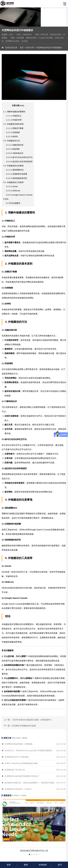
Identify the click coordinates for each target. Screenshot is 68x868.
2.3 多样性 (12, 137)
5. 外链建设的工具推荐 (13, 182)
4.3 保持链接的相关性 (17, 178)
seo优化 (25, 41)
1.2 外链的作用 (14, 120)
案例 (25, 865)
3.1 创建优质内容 (15, 145)
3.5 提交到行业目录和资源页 (19, 162)
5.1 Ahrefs (12, 186)
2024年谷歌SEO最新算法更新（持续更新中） (33, 720)
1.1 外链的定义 (14, 116)
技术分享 (44, 35)
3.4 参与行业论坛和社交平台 (19, 157)
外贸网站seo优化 (12, 41)
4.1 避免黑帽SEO (15, 170)
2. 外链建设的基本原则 (13, 124)
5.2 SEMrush (13, 191)
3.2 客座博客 (13, 149)
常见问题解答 (13, 203)
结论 (6, 199)
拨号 (60, 865)
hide (22, 106)
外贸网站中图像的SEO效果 (24, 726)
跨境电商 (42, 865)
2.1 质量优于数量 (15, 128)
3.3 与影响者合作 (15, 153)
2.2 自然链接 (13, 132)
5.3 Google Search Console (19, 195)
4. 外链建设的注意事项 (13, 166)
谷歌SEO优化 (56, 35)
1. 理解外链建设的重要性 (14, 112)
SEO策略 (20, 38)
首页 (22, 48)
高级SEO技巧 (31, 38)
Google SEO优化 (46, 38)
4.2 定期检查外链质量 (17, 174)
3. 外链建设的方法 (12, 141)
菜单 (8, 865)
